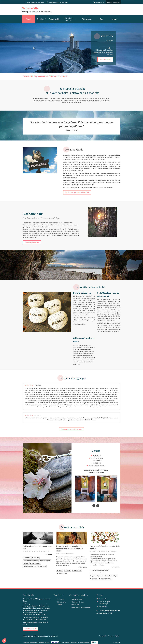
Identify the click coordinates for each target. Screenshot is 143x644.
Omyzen (75, 642)
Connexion (117, 642)
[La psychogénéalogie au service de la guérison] (105, 538)
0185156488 (97, 463)
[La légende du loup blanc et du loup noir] (38, 538)
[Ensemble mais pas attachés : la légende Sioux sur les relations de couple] (72, 538)
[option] (71, 48)
